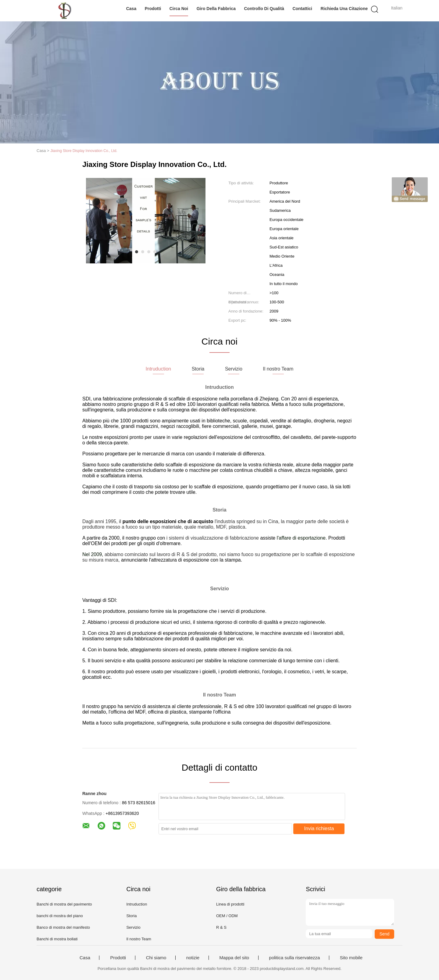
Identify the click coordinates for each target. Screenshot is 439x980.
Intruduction (137, 904)
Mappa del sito (234, 958)
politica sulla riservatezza (295, 958)
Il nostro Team (139, 939)
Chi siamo (156, 958)
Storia (131, 916)
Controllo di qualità (264, 9)
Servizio (133, 927)
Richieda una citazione (344, 9)
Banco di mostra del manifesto (63, 927)
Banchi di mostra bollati (57, 939)
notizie (193, 958)
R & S (221, 927)
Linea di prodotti (230, 904)
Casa (131, 9)
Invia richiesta (319, 828)
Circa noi (179, 9)
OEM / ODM (227, 916)
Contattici (302, 9)
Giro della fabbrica (216, 9)
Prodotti (153, 9)
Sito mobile (351, 958)
